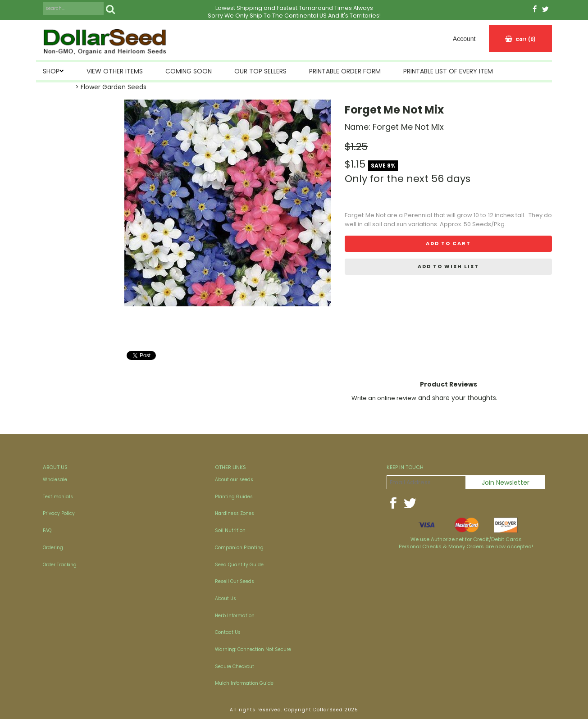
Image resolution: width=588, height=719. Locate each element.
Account (464, 39)
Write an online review (384, 398)
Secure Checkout (235, 667)
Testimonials (58, 497)
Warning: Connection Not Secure (253, 649)
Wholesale (55, 480)
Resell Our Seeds (235, 581)
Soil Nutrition (230, 530)
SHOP (51, 71)
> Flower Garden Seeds (111, 87)
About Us (226, 598)
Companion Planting (239, 548)
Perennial (418, 215)
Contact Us (228, 632)
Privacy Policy (59, 513)
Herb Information (235, 616)
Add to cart (448, 243)
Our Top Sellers (260, 71)
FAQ (47, 530)
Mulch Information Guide (244, 683)
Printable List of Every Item (448, 71)
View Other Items (115, 71)
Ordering (53, 548)
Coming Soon (189, 71)
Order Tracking (60, 565)
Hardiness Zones (235, 513)
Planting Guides (234, 497)
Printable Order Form (345, 71)
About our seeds (234, 480)
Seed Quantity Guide (239, 565)
